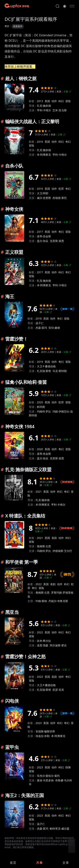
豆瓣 (67, 92)
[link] (13, 863)
